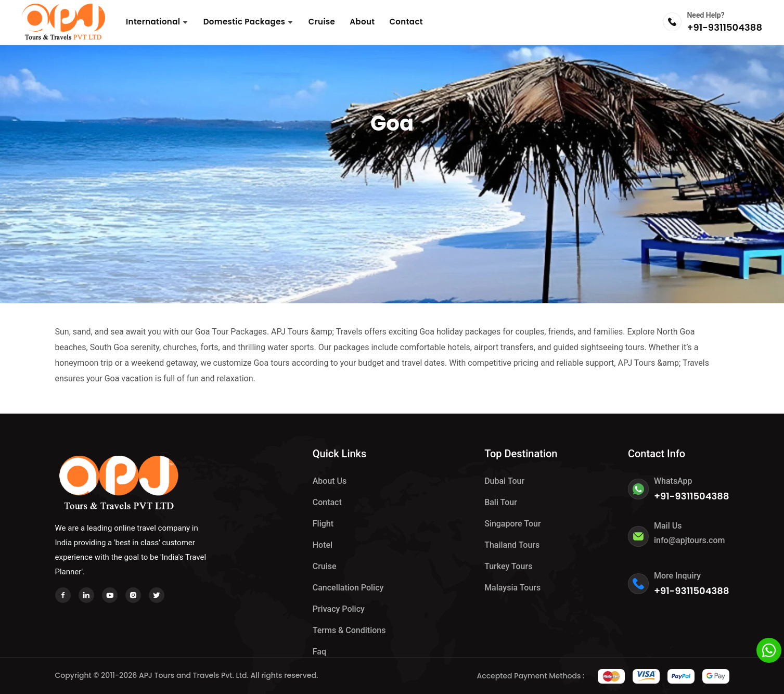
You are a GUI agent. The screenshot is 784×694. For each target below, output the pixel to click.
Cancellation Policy (348, 588)
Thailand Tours (512, 545)
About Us (330, 481)
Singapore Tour (512, 524)
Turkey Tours (508, 566)
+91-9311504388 (724, 27)
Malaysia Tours (512, 588)
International (157, 22)
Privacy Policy (339, 609)
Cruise (322, 22)
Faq (319, 652)
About (362, 22)
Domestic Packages (249, 22)
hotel (323, 545)
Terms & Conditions (349, 630)
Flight (323, 524)
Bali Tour (501, 502)
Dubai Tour (504, 481)
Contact (406, 22)
